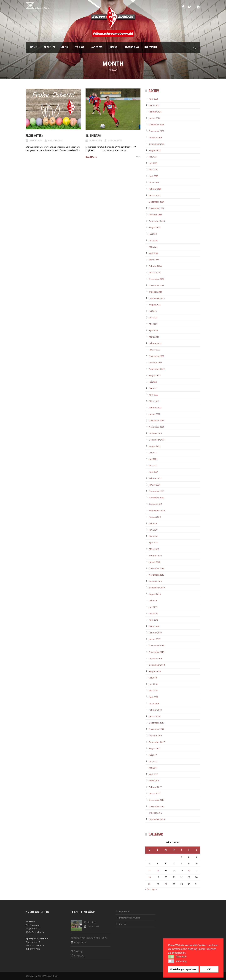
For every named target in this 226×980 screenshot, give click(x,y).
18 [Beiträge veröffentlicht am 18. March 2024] (149, 877)
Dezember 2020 (157, 491)
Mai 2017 (153, 768)
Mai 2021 (153, 465)
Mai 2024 (153, 247)
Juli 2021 (153, 453)
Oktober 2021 (155, 433)
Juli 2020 (153, 523)
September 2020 (157, 510)
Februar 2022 (155, 408)
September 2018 (157, 665)
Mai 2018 (153, 691)
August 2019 (155, 594)
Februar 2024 (155, 266)
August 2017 (155, 748)
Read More (91, 157)
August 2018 (155, 671)
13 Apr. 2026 (93, 927)
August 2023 (155, 305)
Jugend (114, 47)
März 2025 (154, 182)
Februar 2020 (155, 555)
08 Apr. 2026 (80, 942)
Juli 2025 (153, 157)
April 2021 (154, 472)
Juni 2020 (153, 530)
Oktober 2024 (155, 215)
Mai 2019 (153, 613)
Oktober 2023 (155, 292)
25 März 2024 (96, 141)
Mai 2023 (153, 324)
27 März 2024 (36, 141)
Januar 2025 (155, 195)
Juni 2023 (153, 318)
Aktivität (97, 47)
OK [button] (209, 969)
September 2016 (157, 819)
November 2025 (157, 131)
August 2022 (155, 375)
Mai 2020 (153, 536)
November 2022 (157, 356)
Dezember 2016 (157, 800)
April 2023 (154, 330)
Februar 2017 (155, 787)
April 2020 (154, 543)
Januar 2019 (155, 639)
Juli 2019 (153, 601)
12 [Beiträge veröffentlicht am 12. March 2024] (158, 870)
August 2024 (155, 227)
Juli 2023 (153, 311)
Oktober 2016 (155, 813)
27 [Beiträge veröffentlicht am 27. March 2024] (166, 884)
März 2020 (154, 549)
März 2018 (154, 703)
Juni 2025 (153, 163)
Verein (64, 47)
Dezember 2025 (157, 125)
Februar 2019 (155, 633)
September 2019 (157, 588)
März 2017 (154, 781)
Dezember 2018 (157, 646)
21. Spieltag (76, 951)
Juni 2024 (153, 240)
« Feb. (148, 889)
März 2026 (154, 105)
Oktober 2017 (155, 736)
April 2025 (154, 176)
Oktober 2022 (155, 363)
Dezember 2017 (157, 723)
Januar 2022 (155, 414)
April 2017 (154, 774)
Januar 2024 (155, 272)
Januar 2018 (155, 716)
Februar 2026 (155, 112)
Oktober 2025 (155, 137)
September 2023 (157, 298)
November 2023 (157, 285)
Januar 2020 (155, 562)
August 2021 (155, 446)
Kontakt (123, 924)
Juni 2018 (153, 684)
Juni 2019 (153, 607)
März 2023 (154, 337)
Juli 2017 (153, 755)
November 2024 (157, 208)
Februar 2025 (155, 189)
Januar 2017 (155, 793)
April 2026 (154, 99)
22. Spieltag (90, 922)
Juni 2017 (153, 761)
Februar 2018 (155, 710)
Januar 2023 (155, 350)
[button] (171, 957)
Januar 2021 (155, 485)
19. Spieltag (93, 136)
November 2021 (157, 427)
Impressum (151, 47)
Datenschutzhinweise (130, 918)
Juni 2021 (153, 459)
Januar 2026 (155, 118)
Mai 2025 (153, 170)
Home (33, 47)
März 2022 (154, 401)
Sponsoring (132, 47)
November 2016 (157, 806)
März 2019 (154, 626)
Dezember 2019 (157, 568)
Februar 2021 (155, 478)
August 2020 (155, 517)
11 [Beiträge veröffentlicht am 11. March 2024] (149, 870)
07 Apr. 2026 (80, 956)
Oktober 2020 (155, 504)
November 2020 (157, 498)
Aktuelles (49, 47)
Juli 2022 (153, 382)
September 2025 (157, 144)
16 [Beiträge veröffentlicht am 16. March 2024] (189, 870)
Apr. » (155, 889)
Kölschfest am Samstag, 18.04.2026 (89, 938)
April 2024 (154, 253)
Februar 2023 (155, 343)
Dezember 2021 (157, 420)
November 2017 (157, 729)
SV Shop (80, 47)
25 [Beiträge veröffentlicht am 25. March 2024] (149, 884)
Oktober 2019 (155, 581)
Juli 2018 (153, 678)
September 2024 (157, 221)
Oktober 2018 (155, 658)
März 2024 (154, 260)
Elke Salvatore (55, 141)
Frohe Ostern (35, 136)
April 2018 (154, 697)
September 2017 (157, 742)
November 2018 (157, 652)
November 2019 (157, 575)
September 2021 (157, 440)
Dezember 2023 (157, 279)
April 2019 (154, 620)
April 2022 (154, 395)
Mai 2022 (153, 388)
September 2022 (157, 369)
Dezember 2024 (157, 202)
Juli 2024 (153, 234)
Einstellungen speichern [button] (183, 969)
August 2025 (155, 150)
